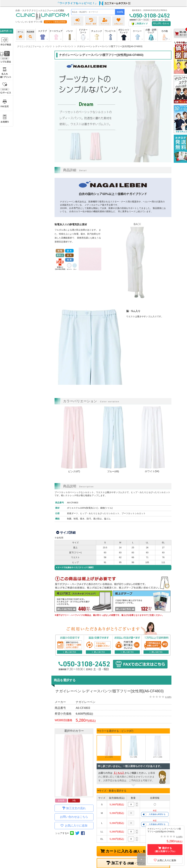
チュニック (97, 31)
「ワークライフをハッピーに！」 (77, 3)
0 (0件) (168, 697)
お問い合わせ (161, 23)
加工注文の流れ (76, 808)
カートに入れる (135, 851)
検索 (120, 12)
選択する (165, 850)
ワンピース (110, 31)
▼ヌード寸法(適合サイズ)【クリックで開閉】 (75, 567)
